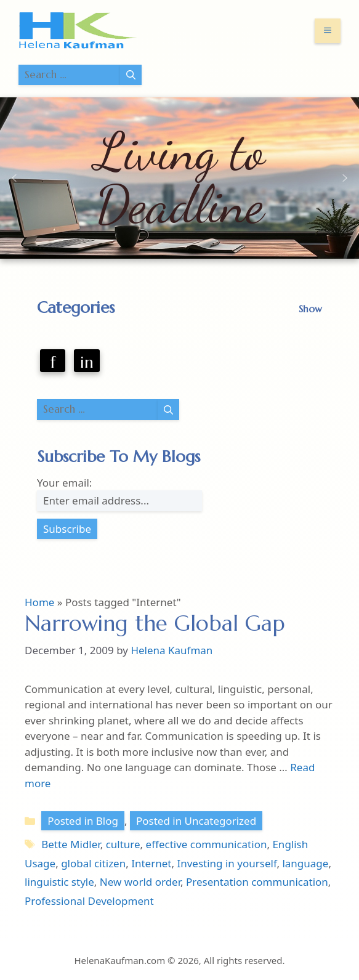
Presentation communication (257, 882)
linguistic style (59, 882)
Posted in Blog (83, 821)
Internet (151, 863)
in (87, 362)
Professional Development (89, 901)
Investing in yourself (227, 863)
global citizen (93, 863)
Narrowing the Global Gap (155, 623)
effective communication (207, 844)
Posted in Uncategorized (196, 821)
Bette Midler (71, 844)
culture (123, 844)
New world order (140, 882)
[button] (14, 178)
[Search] (131, 75)
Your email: (64, 483)
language (305, 863)
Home (39, 602)
